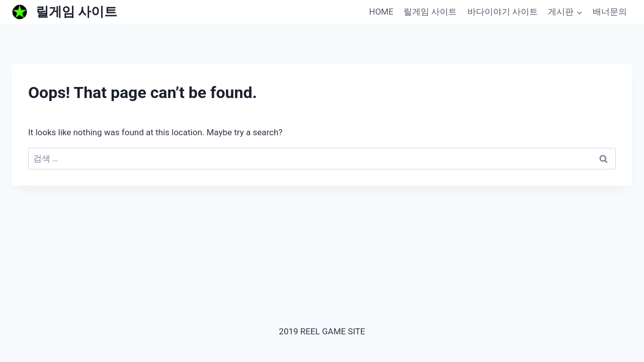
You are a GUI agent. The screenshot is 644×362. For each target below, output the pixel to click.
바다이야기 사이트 (503, 12)
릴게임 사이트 (430, 12)
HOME (381, 12)
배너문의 (610, 12)
